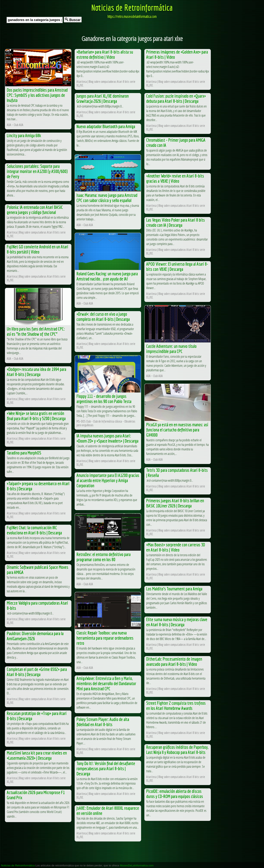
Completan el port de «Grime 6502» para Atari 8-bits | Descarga (37, 672)
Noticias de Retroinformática (132, 7)
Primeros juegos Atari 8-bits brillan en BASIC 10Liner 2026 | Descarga (175, 503)
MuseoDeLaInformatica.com (137, 865)
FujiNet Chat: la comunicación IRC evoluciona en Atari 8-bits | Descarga (34, 530)
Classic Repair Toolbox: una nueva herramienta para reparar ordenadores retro (105, 638)
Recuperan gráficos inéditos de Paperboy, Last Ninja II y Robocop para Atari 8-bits (177, 750)
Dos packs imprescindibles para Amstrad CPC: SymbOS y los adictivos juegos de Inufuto (37, 95)
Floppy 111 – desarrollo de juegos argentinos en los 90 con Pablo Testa (104, 399)
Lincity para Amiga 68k (24, 135)
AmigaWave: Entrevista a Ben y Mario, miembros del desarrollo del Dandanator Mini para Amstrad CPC (106, 683)
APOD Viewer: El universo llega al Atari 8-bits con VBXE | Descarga (177, 266)
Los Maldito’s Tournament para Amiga (174, 589)
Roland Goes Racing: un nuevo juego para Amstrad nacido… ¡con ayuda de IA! (107, 276)
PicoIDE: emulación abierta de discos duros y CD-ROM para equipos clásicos (175, 794)
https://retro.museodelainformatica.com (132, 16)
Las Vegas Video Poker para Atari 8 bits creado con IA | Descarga (176, 222)
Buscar (73, 20)
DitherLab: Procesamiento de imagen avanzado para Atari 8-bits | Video (174, 661)
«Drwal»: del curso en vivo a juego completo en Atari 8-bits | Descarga (103, 317)
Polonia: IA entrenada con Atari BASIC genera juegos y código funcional (35, 210)
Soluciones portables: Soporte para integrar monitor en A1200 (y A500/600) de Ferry (37, 171)
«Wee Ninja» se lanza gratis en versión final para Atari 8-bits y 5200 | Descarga (36, 416)
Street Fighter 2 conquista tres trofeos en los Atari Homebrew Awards (176, 706)
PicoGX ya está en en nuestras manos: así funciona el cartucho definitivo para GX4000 (177, 430)
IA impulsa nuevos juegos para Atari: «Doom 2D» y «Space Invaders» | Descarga (107, 438)
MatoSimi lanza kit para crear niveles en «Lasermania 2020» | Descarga (37, 755)
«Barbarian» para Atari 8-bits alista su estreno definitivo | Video (105, 54)
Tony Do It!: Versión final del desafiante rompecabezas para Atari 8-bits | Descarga (106, 768)
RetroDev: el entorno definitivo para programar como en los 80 (104, 557)
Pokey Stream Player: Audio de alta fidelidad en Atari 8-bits (103, 722)
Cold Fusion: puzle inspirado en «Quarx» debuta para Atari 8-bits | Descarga (176, 98)
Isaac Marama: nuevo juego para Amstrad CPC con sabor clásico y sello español (107, 198)
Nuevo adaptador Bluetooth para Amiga (106, 126)
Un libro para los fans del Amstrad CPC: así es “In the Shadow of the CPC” (36, 331)
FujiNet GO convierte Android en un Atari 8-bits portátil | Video (38, 249)
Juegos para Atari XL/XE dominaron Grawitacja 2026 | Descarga (103, 98)
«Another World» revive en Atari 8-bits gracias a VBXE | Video (175, 178)
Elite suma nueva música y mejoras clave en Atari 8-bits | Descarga (177, 622)
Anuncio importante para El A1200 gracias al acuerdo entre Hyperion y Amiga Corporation (108, 480)
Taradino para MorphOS (24, 453)
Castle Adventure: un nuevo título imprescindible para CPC (171, 349)
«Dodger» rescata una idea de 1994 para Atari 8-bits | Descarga (37, 372)
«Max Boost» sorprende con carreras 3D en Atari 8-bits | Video (176, 547)
